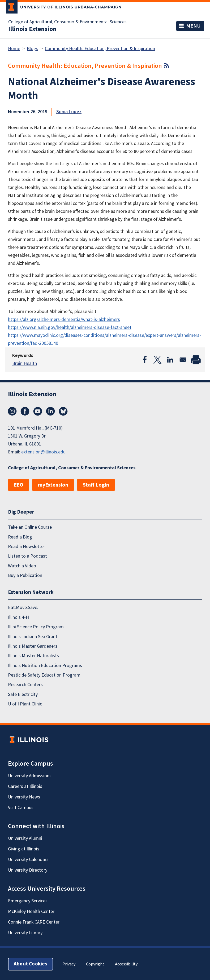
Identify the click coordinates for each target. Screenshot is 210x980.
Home (14, 49)
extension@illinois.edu (43, 452)
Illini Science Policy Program (36, 627)
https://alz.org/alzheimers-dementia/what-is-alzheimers (64, 319)
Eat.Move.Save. (23, 608)
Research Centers (25, 685)
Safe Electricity (23, 694)
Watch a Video (22, 566)
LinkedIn (50, 411)
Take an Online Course (30, 527)
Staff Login (96, 485)
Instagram (12, 411)
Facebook (25, 411)
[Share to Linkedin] (170, 360)
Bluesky (63, 411)
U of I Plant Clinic (25, 704)
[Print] (196, 360)
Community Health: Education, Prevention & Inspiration (100, 49)
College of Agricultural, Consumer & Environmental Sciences (67, 22)
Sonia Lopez (69, 112)
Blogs (33, 49)
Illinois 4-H (18, 617)
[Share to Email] (183, 360)
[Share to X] (157, 360)
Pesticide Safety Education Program (44, 675)
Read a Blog (20, 537)
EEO (19, 485)
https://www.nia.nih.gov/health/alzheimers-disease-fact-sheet (70, 327)
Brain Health (25, 363)
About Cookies (31, 964)
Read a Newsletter (27, 547)
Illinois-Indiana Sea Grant (33, 637)
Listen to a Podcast (27, 556)
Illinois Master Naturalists (33, 656)
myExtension (53, 485)
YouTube (38, 411)
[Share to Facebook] (145, 360)
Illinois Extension (32, 29)
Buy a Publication (25, 575)
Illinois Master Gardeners (33, 646)
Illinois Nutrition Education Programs (45, 666)
